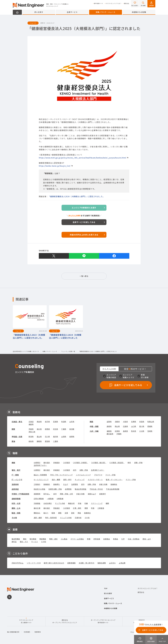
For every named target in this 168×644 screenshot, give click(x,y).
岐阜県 (31, 441)
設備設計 (47, 484)
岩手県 (47, 422)
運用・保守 (67, 480)
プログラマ (98, 475)
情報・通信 (53, 539)
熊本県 (134, 431)
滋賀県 (109, 422)
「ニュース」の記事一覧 (68, 351)
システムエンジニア (83, 475)
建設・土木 (147, 539)
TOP (106, 588)
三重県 (56, 441)
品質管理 (68, 489)
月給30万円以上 (18, 563)
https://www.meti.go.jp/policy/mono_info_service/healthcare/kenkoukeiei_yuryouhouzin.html (83, 158)
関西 (91, 422)
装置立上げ (92, 494)
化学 (123, 539)
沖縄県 (119, 434)
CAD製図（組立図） (99, 463)
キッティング (80, 480)
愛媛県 (150, 426)
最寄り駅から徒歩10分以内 (54, 563)
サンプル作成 (60, 503)
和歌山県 (151, 422)
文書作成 (78, 518)
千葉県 (64, 429)
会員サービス (72, 12)
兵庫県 (134, 422)
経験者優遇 (71, 563)
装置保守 (103, 494)
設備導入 (57, 484)
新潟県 (31, 437)
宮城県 (56, 422)
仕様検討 (37, 463)
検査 (79, 513)
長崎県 (125, 431)
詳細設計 (57, 463)
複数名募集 (102, 563)
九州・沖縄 (94, 431)
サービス (35, 542)
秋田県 (64, 422)
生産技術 (15, 484)
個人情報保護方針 (13, 632)
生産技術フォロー (40, 465)
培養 (86, 503)
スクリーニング (97, 503)
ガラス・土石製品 (77, 539)
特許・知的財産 (51, 518)
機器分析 (71, 503)
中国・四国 (94, 426)
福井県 (56, 437)
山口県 (134, 426)
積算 (86, 508)
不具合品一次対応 (96, 489)
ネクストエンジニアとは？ (113, 3)
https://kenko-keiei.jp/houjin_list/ (55, 166)
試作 (75, 470)
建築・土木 (16, 508)
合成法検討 (48, 503)
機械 (13, 463)
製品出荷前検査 (81, 489)
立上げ (66, 484)
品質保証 (15, 489)
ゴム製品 (64, 539)
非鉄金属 (97, 539)
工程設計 (37, 484)
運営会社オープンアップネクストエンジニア (65, 621)
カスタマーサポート (95, 480)
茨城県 (31, 429)
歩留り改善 (103, 484)
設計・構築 (56, 480)
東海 (13, 441)
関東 (13, 429)
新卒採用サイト (99, 3)
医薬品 (116, 539)
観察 (107, 503)
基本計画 (37, 508)
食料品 (14, 542)
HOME (17, 12)
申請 (93, 508)
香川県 (142, 426)
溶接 (66, 513)
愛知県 (47, 441)
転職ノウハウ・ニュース (106, 12)
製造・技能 (16, 513)
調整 (60, 513)
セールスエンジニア (41, 480)
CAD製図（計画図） (80, 463)
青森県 (39, 422)
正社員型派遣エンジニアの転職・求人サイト (26, 351)
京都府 (117, 422)
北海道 (31, 422)
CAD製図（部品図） (117, 463)
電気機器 (33, 539)
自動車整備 (16, 499)
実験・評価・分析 (67, 494)
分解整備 (60, 499)
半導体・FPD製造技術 (21, 494)
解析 (129, 463)
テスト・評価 (110, 475)
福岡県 (109, 431)
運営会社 (127, 3)
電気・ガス (24, 542)
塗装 (73, 513)
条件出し (47, 494)
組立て (46, 513)
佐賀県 (117, 431)
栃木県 (39, 429)
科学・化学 (16, 503)
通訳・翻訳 (38, 518)
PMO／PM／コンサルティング (61, 475)
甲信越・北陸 (17, 437)
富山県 (39, 437)
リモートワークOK (34, 563)
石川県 (47, 437)
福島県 (31, 424)
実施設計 (57, 508)
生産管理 (75, 484)
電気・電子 (16, 470)
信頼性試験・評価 (55, 489)
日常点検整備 (39, 499)
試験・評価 (138, 463)
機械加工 (37, 513)
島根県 (109, 426)
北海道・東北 (17, 422)
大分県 (142, 431)
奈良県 (142, 422)
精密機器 (43, 539)
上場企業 (122, 563)
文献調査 (37, 503)
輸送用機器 (16, 539)
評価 (80, 503)
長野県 (72, 437)
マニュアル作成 (66, 518)
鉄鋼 (89, 539)
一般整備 (50, 499)
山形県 (72, 422)
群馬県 (47, 429)
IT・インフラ (17, 480)
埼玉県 (56, 429)
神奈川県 (32, 432)
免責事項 (38, 632)
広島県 (125, 426)
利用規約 (27, 632)
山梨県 (64, 437)
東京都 (72, 429)
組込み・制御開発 (40, 475)
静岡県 (39, 441)
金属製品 (107, 539)
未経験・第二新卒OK (87, 563)
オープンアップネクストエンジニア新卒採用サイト (103, 621)
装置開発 (37, 494)
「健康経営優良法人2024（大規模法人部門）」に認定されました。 (76, 196)
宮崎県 (150, 431)
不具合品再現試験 (113, 489)
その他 (14, 518)
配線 (53, 513)
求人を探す (39, 12)
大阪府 (125, 422)
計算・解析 (77, 508)
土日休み (112, 563)
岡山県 (117, 426)
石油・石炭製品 (134, 539)
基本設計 (47, 463)
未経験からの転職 (139, 12)
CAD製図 (67, 463)
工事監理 (101, 508)
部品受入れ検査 (40, 489)
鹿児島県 (110, 434)
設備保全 (114, 484)
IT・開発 (15, 475)
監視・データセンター (114, 480)
